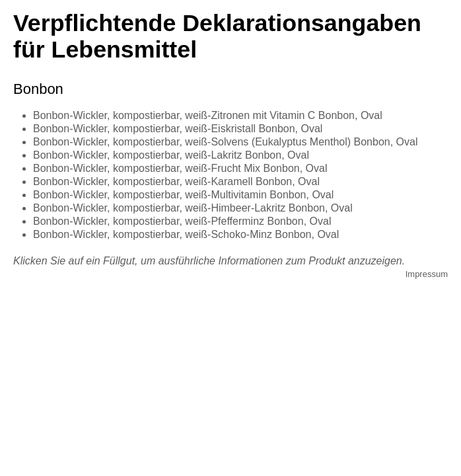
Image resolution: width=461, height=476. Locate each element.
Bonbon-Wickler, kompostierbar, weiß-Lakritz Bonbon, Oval (171, 155)
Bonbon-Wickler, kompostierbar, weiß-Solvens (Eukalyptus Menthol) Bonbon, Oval (225, 142)
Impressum (427, 274)
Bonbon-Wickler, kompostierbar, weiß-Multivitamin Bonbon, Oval (183, 195)
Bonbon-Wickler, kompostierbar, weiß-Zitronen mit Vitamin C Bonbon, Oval (208, 115)
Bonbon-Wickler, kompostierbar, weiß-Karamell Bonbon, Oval (176, 181)
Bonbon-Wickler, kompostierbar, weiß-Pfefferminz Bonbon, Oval (182, 221)
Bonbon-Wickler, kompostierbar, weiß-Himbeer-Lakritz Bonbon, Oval (193, 208)
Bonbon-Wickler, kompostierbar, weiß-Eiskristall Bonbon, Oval (178, 129)
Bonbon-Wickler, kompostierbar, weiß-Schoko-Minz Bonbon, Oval (186, 234)
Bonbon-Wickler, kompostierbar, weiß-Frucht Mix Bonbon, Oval (180, 168)
